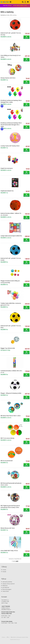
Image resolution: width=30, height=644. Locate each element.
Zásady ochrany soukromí (9, 584)
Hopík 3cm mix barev (7, 168)
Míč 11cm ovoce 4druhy (7, 438)
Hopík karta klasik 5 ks (7, 191)
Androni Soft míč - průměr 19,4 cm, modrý (11, 259)
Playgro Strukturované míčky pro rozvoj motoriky (10, 282)
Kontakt (4, 572)
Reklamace (5, 586)
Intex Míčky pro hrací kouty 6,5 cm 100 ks (11, 56)
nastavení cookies (25, 637)
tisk (9, 637)
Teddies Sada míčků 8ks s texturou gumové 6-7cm (11, 304)
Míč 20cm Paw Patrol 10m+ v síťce (11, 416)
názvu (22, 5)
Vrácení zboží (6, 591)
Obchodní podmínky (7, 582)
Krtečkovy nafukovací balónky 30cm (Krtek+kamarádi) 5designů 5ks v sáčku (11, 125)
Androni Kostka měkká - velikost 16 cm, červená (11, 214)
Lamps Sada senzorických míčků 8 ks (11, 236)
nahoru (4, 637)
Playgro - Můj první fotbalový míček (11, 393)
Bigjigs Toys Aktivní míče (8, 348)
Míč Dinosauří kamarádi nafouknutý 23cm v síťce (11, 484)
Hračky (8, 15)
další (17, 561)
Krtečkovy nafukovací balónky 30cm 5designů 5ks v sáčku (11, 101)
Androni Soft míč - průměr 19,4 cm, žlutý (11, 327)
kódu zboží (16, 5)
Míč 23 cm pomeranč (7, 461)
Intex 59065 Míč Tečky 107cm (9, 551)
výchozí (10, 5)
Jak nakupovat (6, 587)
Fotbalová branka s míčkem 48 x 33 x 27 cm (11, 372)
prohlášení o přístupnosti (17, 637)
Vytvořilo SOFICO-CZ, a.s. (15, 640)
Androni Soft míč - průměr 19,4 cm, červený (11, 34)
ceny (26, 5)
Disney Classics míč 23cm (8, 78)
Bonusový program (7, 589)
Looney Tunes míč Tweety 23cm (10, 146)
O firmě (4, 570)
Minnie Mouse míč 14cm (8, 528)
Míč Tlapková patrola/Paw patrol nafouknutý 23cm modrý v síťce (10, 506)
